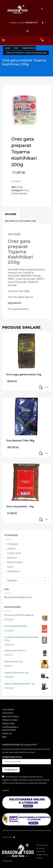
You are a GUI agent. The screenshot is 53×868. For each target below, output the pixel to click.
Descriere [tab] (11, 214)
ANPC (4, 737)
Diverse (11, 549)
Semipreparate (19, 193)
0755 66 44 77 (31, 23)
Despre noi (7, 733)
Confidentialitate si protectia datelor (10, 728)
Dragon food (14, 553)
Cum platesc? (8, 713)
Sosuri (10, 567)
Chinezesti (13, 544)
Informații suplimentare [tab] (20, 221)
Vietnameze (13, 571)
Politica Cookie (8, 723)
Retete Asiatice (15, 562)
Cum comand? (8, 709)
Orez (26, 190)
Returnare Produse (10, 716)
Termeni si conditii (10, 720)
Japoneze (12, 558)
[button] (41, 387)
